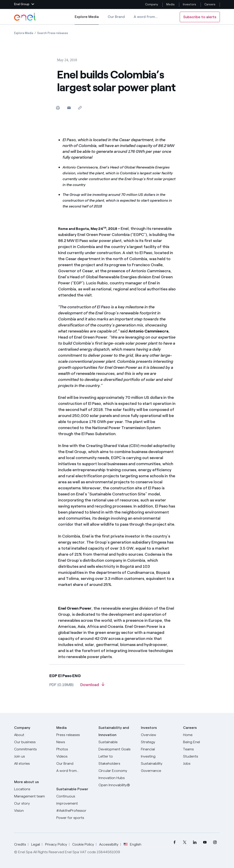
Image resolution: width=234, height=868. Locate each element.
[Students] (201, 756)
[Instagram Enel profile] (215, 842)
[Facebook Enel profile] (174, 842)
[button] (24, 4)
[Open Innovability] (117, 785)
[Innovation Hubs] (117, 778)
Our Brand (116, 17)
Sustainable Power (72, 789)
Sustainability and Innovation (114, 731)
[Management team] (33, 796)
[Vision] (33, 811)
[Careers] (201, 735)
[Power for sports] (75, 818)
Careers (210, 4)
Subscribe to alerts (200, 17)
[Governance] (159, 771)
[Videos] (75, 756)
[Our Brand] (75, 764)
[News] (75, 742)
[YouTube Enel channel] (205, 842)
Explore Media (87, 20)
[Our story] (33, 803)
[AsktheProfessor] (75, 811)
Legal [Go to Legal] (36, 844)
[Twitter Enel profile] (185, 842)
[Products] (33, 742)
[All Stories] (33, 764)
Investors (189, 4)
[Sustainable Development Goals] (117, 746)
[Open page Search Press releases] (53, 33)
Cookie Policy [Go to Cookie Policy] (83, 844)
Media (170, 4)
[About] (33, 735)
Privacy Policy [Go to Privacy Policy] (56, 844)
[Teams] (201, 749)
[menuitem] (174, 842)
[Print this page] (58, 108)
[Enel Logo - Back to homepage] (25, 17)
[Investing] (159, 756)
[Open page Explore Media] (24, 33)
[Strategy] (159, 742)
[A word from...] (75, 771)
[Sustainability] (159, 764)
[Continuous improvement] (75, 800)
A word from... (146, 17)
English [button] (132, 844)
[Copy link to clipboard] (80, 108)
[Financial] (159, 749)
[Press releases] (75, 735)
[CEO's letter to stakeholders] (117, 760)
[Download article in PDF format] (92, 686)
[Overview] (159, 735)
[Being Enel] (201, 742)
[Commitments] (33, 749)
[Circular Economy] (117, 771)
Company (152, 4)
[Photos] (75, 749)
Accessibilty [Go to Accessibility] (109, 844)
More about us (26, 782)
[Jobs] (201, 764)
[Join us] (33, 756)
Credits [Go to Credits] (20, 844)
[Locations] (33, 789)
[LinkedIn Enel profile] (195, 842)
